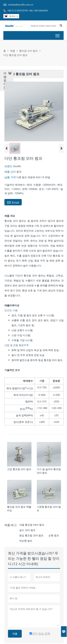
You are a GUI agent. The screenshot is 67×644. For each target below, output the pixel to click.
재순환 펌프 (25, 542)
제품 (13, 51)
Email (12, 203)
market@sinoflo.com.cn (21, 5)
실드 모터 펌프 (27, 531)
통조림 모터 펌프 (29, 51)
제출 (14, 635)
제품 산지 (10, 172)
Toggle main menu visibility (58, 35)
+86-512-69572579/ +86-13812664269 (27, 10)
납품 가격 (10, 178)
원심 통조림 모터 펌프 (31, 537)
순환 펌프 (53, 537)
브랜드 (8, 167)
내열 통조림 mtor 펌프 (31, 526)
